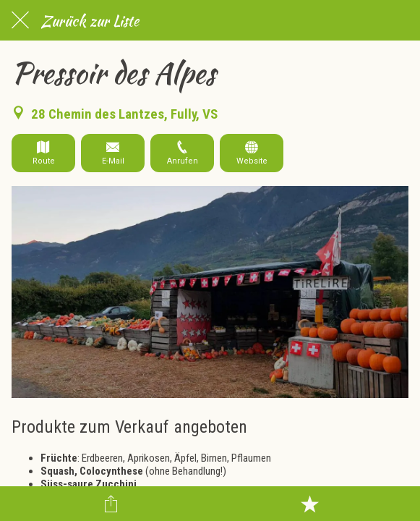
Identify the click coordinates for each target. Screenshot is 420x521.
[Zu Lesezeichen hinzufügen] (309, 504)
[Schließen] (20, 20)
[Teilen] (111, 504)
